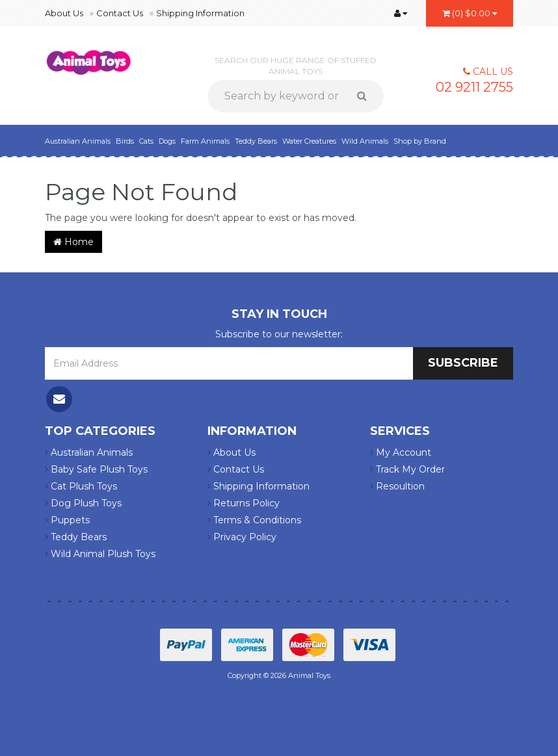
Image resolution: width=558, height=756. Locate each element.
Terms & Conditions (254, 520)
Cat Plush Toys (81, 486)
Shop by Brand (420, 141)
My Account (401, 452)
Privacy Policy (242, 537)
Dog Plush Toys (83, 503)
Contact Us (120, 13)
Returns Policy (244, 503)
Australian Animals (78, 141)
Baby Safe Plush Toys (96, 469)
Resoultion (397, 486)
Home (73, 242)
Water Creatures (309, 141)
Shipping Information (200, 13)
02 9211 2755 (474, 87)
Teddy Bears (256, 141)
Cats (146, 141)
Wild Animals (365, 141)
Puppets (67, 520)
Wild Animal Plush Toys (100, 554)
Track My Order (407, 469)
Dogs (167, 141)
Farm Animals (205, 141)
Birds (125, 141)
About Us (64, 13)
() (470, 13)
